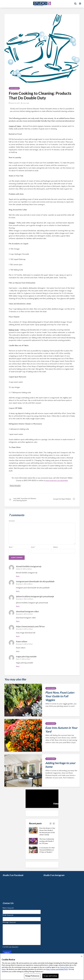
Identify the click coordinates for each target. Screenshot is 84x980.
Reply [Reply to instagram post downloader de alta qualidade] (18, 591)
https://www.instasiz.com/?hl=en (30, 626)
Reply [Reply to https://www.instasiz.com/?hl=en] (18, 636)
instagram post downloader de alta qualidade (35, 581)
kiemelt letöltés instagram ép (29, 566)
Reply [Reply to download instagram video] (18, 621)
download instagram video (27, 611)
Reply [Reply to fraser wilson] (18, 651)
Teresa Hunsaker (15, 486)
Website (55, 547)
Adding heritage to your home (60, 765)
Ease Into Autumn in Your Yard (61, 730)
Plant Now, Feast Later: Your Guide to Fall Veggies (60, 696)
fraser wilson (21, 641)
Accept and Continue (50, 976)
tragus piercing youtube (26, 656)
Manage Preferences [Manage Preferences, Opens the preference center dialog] (32, 976)
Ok (82, 956)
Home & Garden (14, 88)
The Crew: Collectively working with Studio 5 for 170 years (47, 841)
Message (9, 922)
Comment (12, 521)
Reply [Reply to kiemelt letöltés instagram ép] (18, 576)
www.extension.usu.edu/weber (57, 480)
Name (11, 547)
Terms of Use (64, 967)
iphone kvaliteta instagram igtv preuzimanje (35, 596)
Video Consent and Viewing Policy (57, 969)
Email (33, 547)
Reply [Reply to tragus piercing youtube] (18, 666)
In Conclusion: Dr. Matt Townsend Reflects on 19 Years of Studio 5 (47, 850)
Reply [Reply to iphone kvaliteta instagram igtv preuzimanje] (18, 606)
